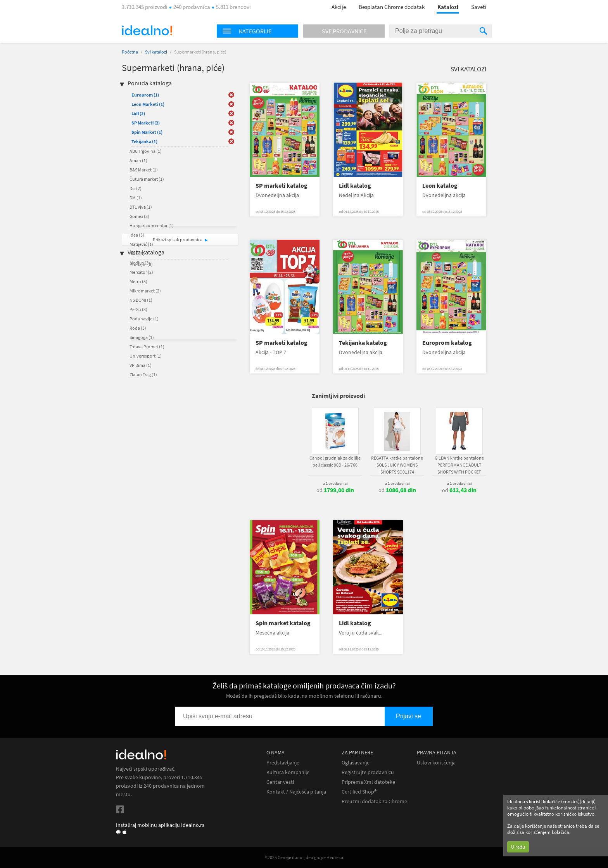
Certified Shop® (359, 792)
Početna (130, 52)
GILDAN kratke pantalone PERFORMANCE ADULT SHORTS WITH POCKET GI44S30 (459, 468)
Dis (136, 188)
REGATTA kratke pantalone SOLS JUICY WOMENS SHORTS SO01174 (397, 465)
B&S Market (144, 170)
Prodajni (141, 264)
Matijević (141, 244)
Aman (138, 160)
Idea (137, 235)
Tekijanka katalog (363, 343)
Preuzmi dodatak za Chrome (374, 801)
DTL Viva (141, 207)
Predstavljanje (283, 763)
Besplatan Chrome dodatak (392, 7)
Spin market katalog (283, 623)
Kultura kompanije (288, 772)
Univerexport (146, 356)
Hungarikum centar (152, 226)
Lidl (138, 113)
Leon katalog (440, 186)
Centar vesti (280, 782)
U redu (518, 847)
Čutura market (147, 179)
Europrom (145, 95)
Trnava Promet (147, 347)
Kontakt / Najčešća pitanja (296, 792)
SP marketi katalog (282, 186)
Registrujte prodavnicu (368, 772)
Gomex (139, 216)
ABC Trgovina (146, 151)
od (335, 490)
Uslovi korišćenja (436, 763)
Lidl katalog (355, 186)
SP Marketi (146, 123)
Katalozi (448, 7)
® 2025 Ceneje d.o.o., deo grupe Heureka (304, 857)
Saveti (479, 7)
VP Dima (141, 365)
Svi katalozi (156, 52)
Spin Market (147, 132)
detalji (588, 801)
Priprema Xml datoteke (368, 782)
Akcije (339, 7)
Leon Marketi (148, 104)
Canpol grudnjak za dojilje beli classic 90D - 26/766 (335, 461)
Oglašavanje (356, 763)
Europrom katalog (447, 343)
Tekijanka (144, 141)
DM (136, 198)
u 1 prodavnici (335, 483)
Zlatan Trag (143, 374)
